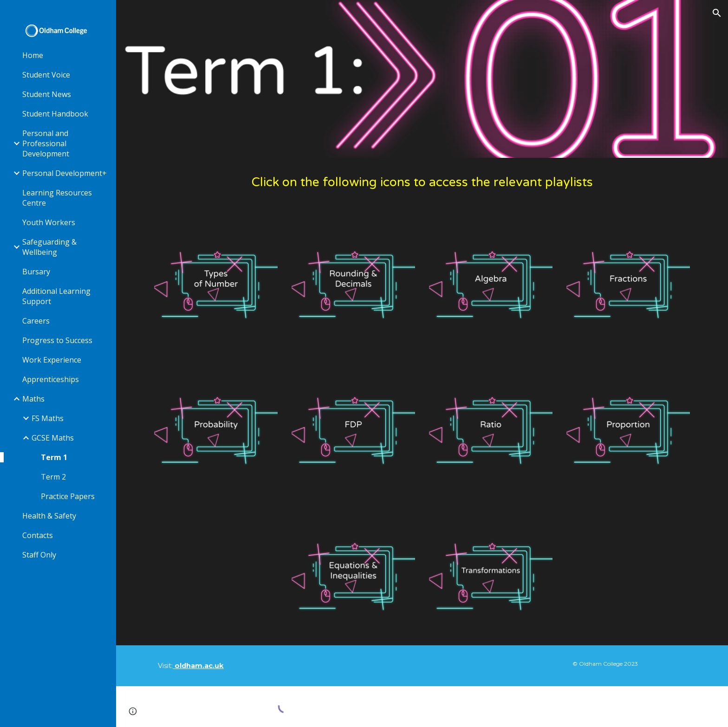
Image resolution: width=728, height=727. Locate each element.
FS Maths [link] (48, 418)
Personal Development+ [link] (65, 173)
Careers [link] (36, 321)
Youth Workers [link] (49, 222)
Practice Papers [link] (68, 496)
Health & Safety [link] (49, 516)
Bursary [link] (36, 272)
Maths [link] (33, 399)
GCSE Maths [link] (53, 438)
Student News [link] (47, 94)
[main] (422, 183)
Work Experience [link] (52, 360)
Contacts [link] (38, 535)
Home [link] (33, 55)
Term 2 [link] (53, 477)
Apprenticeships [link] (51, 379)
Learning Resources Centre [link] (57, 198)
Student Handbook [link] (55, 114)
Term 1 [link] (54, 457)
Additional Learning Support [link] (56, 296)
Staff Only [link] (39, 555)
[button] (717, 13)
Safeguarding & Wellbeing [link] (49, 247)
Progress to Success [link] (57, 340)
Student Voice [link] (46, 75)
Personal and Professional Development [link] (46, 143)
